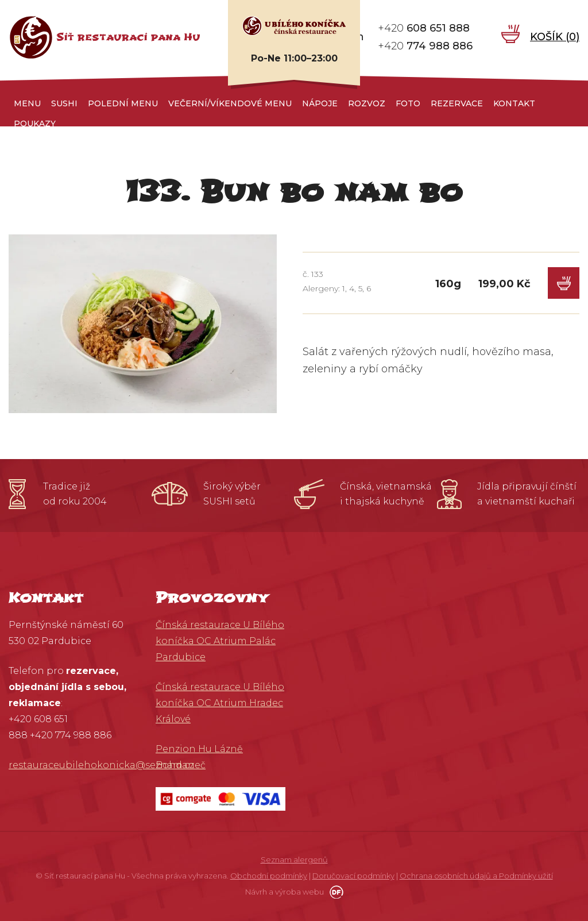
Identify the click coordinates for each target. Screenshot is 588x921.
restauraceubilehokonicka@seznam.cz (101, 765)
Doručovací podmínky (353, 876)
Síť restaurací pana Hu (128, 37)
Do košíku (564, 283)
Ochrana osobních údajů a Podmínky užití (476, 876)
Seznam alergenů (294, 860)
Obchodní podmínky (269, 876)
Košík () (555, 37)
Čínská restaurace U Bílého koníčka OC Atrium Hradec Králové (220, 703)
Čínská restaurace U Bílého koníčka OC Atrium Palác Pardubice (220, 641)
